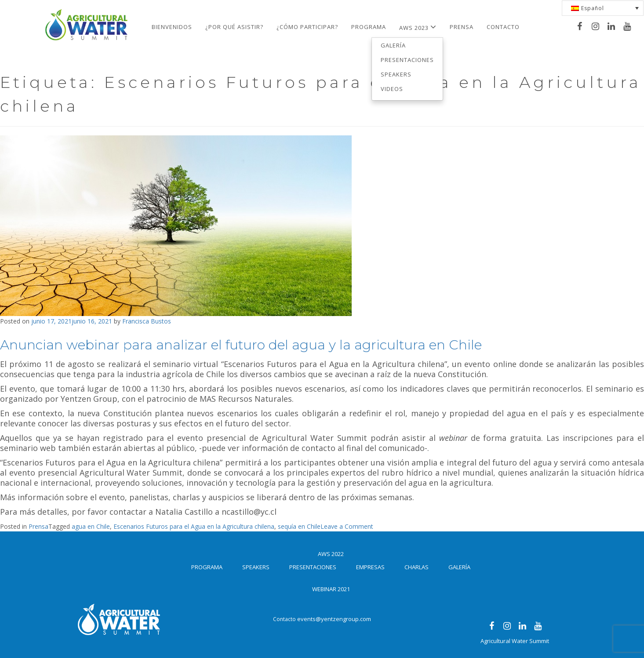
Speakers (396, 74)
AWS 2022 (331, 554)
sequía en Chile (299, 526)
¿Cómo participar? (307, 27)
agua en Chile (91, 526)
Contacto (503, 27)
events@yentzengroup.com (334, 619)
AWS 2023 (418, 27)
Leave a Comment (347, 526)
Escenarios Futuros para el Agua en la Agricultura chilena (194, 526)
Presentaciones (407, 60)
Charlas (417, 567)
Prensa (462, 27)
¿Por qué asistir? (234, 27)
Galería (393, 45)
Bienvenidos (172, 27)
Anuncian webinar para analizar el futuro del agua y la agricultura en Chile (241, 345)
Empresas (370, 567)
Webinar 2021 (331, 589)
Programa (369, 27)
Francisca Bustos (147, 321)
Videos (392, 89)
